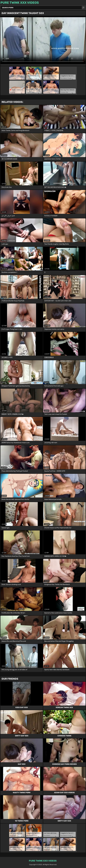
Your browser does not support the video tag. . (43, 40)
